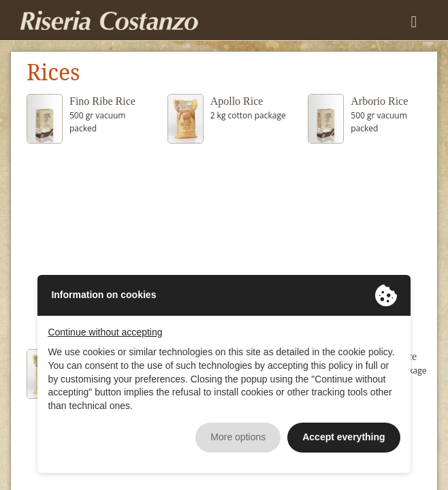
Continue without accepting (105, 332)
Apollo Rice (237, 101)
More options (238, 437)
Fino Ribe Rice (102, 101)
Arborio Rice (379, 101)
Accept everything (343, 437)
